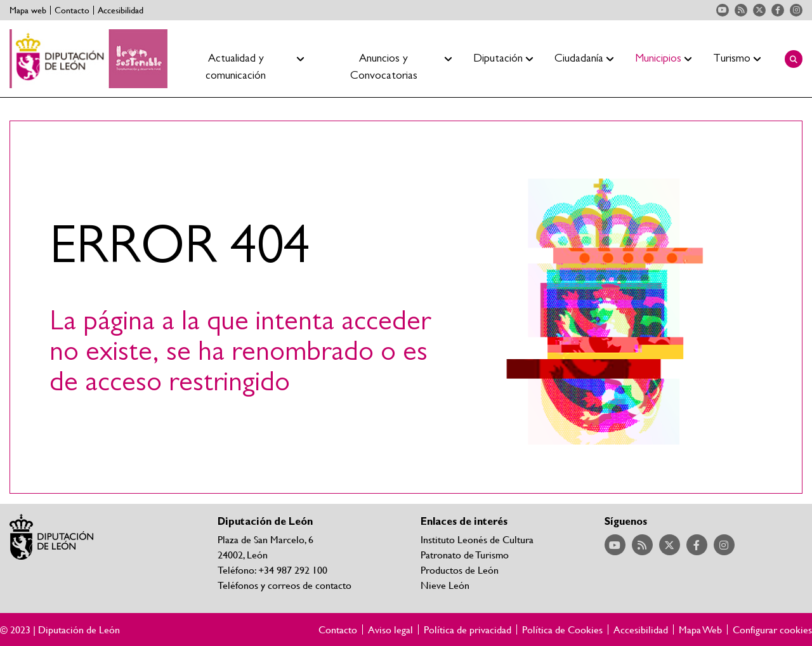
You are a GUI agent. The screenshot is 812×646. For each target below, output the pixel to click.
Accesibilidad (121, 10)
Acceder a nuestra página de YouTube (723, 10)
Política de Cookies (562, 630)
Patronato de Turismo (465, 554)
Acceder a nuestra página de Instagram (796, 10)
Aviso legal (390, 630)
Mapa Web (700, 630)
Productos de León (460, 570)
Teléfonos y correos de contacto (285, 585)
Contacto (72, 10)
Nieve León (445, 585)
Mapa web (28, 10)
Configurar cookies (772, 630)
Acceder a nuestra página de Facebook (778, 10)
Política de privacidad (468, 630)
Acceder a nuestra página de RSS (741, 10)
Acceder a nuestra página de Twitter (759, 10)
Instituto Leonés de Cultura (477, 539)
